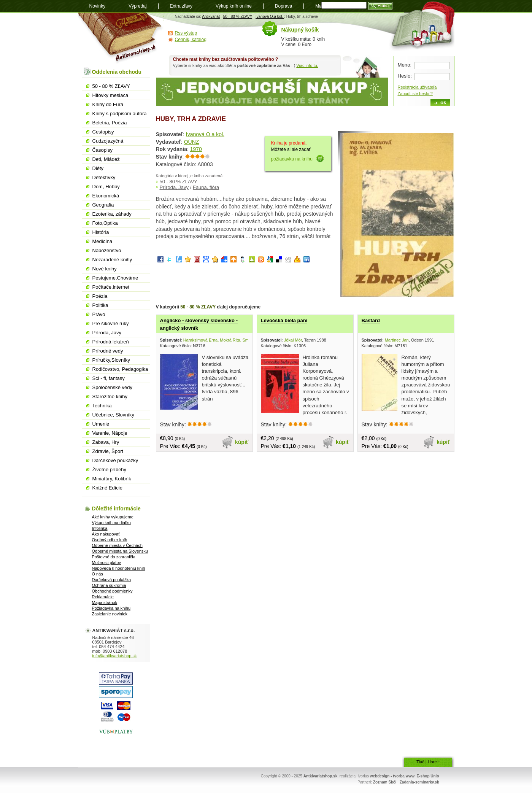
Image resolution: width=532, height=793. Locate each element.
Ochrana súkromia (109, 585)
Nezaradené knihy (112, 260)
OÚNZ (192, 142)
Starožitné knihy (110, 396)
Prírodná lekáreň (111, 342)
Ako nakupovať (106, 534)
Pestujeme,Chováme (115, 278)
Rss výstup (186, 33)
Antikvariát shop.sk (121, 38)
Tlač (420, 762)
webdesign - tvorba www (392, 776)
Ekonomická (106, 196)
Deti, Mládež (106, 159)
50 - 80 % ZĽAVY (238, 17)
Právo (99, 314)
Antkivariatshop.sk (320, 776)
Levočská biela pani (284, 320)
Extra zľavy (181, 6)
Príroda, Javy (174, 187)
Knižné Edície (108, 488)
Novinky (98, 6)
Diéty (98, 168)
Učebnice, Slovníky (114, 415)
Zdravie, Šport (108, 451)
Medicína (102, 241)
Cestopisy (103, 132)
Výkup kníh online (234, 6)
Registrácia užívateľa (417, 87)
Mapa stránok (105, 602)
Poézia (100, 296)
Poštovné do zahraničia (114, 557)
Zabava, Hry (106, 442)
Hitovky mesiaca (110, 95)
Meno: (405, 65)
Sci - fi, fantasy (109, 378)
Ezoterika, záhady (112, 214)
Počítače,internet (111, 287)
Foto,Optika (105, 223)
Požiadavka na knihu (111, 608)
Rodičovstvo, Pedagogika (120, 369)
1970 (196, 149)
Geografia (103, 205)
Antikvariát (211, 17)
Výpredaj (137, 6)
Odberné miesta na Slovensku (120, 551)
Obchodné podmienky (112, 591)
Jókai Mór (293, 340)
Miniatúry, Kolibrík (112, 479)
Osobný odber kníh (110, 540)
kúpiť (242, 442)
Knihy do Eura (108, 104)
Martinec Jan (397, 340)
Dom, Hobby (106, 187)
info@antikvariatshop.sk (115, 656)
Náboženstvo (107, 250)
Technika (102, 406)
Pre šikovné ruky (111, 323)
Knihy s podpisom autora (120, 114)
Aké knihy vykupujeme (113, 517)
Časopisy (102, 150)
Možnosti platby (106, 563)
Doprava (283, 6)
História (101, 232)
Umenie (101, 424)
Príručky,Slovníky (111, 360)
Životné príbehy (110, 470)
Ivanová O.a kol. (270, 17)
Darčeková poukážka (112, 580)
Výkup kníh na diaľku (111, 523)
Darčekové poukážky (115, 460)
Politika (100, 305)
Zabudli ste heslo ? (415, 94)
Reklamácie (103, 597)
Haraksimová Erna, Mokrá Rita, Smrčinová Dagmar (231, 340)
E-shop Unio (428, 776)
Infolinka (100, 528)
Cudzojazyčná (108, 141)
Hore (432, 762)
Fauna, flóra (206, 187)
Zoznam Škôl (385, 782)
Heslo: (405, 76)
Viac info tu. (307, 65)
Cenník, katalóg (191, 40)
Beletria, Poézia (110, 123)
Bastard (371, 320)
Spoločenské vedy (113, 387)
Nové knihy (105, 269)
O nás (98, 574)
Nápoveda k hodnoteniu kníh (119, 568)
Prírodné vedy (108, 351)
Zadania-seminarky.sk (419, 782)
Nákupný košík (300, 30)
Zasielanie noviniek (110, 614)
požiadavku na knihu (292, 159)
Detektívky (104, 177)
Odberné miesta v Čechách (117, 545)
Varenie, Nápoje (110, 433)
